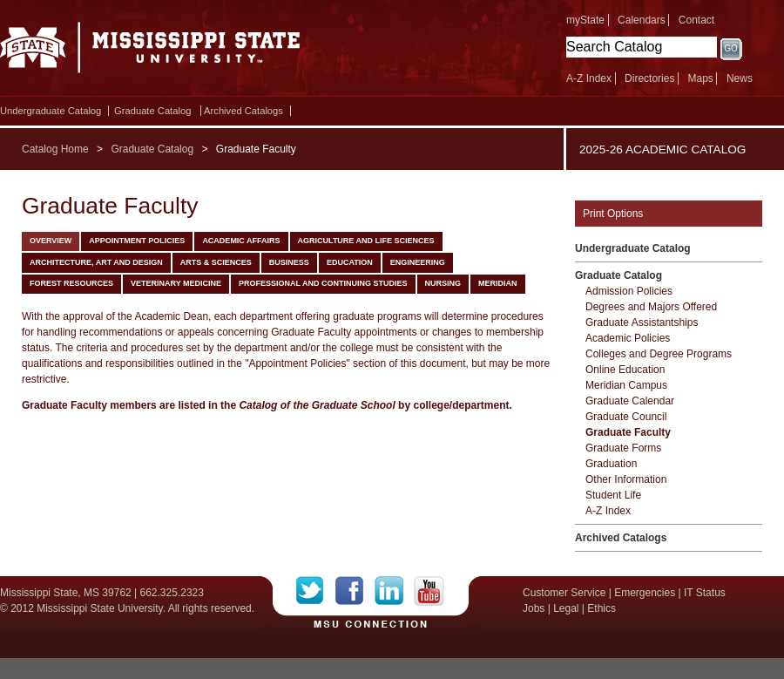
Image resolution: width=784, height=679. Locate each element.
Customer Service (564, 593)
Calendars (642, 20)
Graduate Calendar (630, 401)
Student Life (613, 495)
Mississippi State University (150, 52)
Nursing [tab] (443, 283)
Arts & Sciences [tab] (216, 262)
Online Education (625, 370)
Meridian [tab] (498, 283)
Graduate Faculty (628, 432)
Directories (649, 78)
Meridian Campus (626, 385)
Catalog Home (55, 149)
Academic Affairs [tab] (241, 241)
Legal (566, 608)
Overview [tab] (51, 241)
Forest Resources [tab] (71, 283)
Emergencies (645, 593)
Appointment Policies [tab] (137, 241)
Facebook (355, 591)
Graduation (611, 464)
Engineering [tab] (418, 262)
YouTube (429, 591)
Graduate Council (626, 417)
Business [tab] (289, 262)
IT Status (705, 593)
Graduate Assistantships (642, 323)
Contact (696, 20)
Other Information (626, 479)
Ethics (602, 608)
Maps (700, 78)
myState (585, 20)
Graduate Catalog (152, 111)
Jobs (534, 608)
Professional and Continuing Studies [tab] (323, 283)
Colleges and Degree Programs (659, 354)
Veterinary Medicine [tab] (176, 283)
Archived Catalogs (243, 111)
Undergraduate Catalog (51, 111)
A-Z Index (589, 78)
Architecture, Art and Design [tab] (96, 262)
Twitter (316, 591)
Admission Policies (629, 291)
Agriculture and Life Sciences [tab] (366, 241)
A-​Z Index (608, 511)
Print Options (613, 214)
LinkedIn (394, 591)
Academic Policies (628, 338)
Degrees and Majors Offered (651, 307)
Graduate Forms (623, 448)
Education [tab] (350, 262)
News (740, 78)
